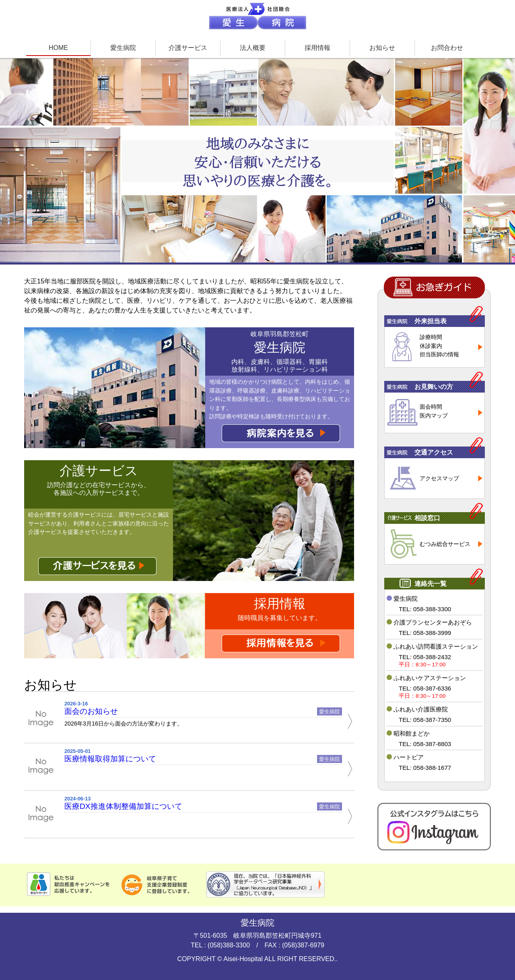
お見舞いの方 (434, 387)
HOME (58, 48)
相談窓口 (427, 518)
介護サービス (188, 48)
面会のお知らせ (91, 711)
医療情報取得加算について (110, 759)
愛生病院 (123, 48)
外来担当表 (431, 321)
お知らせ (382, 48)
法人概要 (253, 48)
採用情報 (317, 48)
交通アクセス (434, 452)
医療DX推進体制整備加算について (123, 806)
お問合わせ (447, 48)
